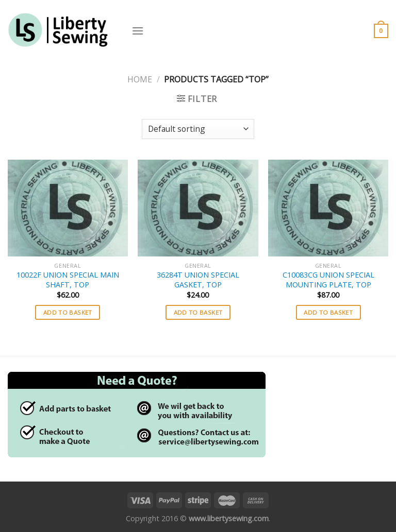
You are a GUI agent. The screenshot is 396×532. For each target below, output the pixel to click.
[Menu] (138, 31)
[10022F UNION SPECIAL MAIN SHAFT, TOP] (68, 208)
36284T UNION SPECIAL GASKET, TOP (198, 280)
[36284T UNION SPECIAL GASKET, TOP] (198, 208)
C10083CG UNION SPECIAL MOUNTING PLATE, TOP (328, 280)
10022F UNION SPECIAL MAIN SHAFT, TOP (68, 280)
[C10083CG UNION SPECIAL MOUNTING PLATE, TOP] (328, 208)
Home (140, 79)
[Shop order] (198, 129)
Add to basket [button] (68, 312)
